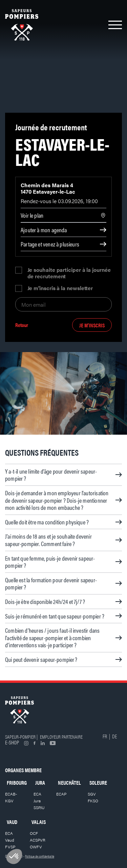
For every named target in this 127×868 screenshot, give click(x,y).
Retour (22, 325)
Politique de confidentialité (40, 856)
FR (105, 736)
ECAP (61, 794)
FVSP (10, 847)
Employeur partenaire (61, 736)
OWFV (36, 847)
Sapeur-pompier (20, 736)
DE (114, 736)
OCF (34, 833)
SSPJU (39, 807)
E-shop (12, 742)
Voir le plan (32, 215)
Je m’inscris (92, 325)
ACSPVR (38, 840)
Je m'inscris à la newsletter (60, 288)
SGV (92, 794)
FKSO (93, 801)
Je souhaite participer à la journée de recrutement (69, 273)
